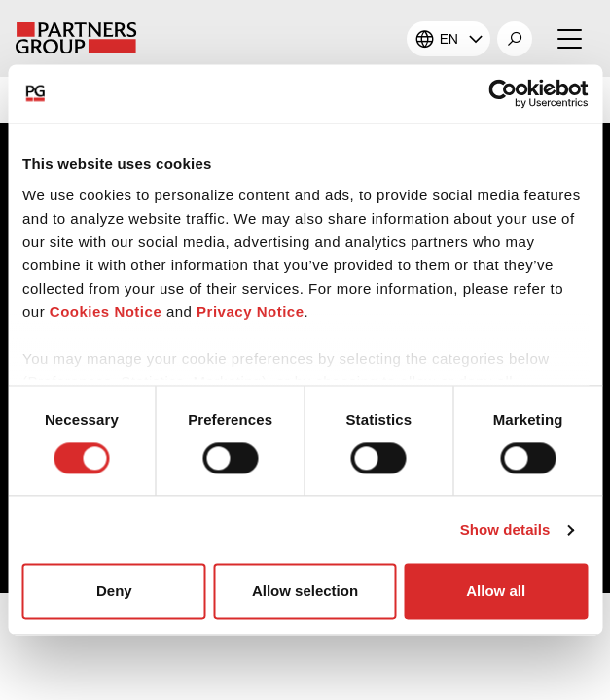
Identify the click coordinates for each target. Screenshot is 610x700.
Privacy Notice (250, 312)
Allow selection (305, 592)
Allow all (496, 592)
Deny (114, 592)
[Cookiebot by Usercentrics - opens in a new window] (502, 93)
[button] (515, 39)
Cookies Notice (106, 312)
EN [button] (449, 39)
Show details (505, 529)
